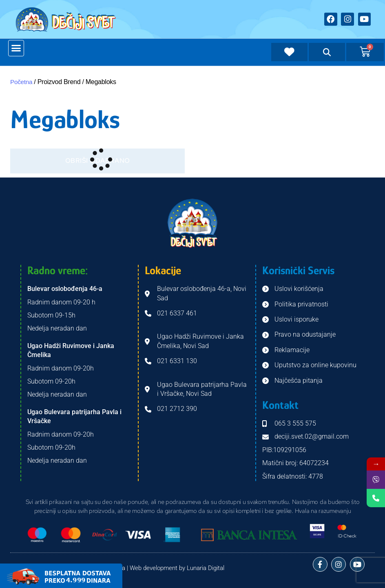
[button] (16, 48)
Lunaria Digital (206, 568)
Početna (22, 82)
